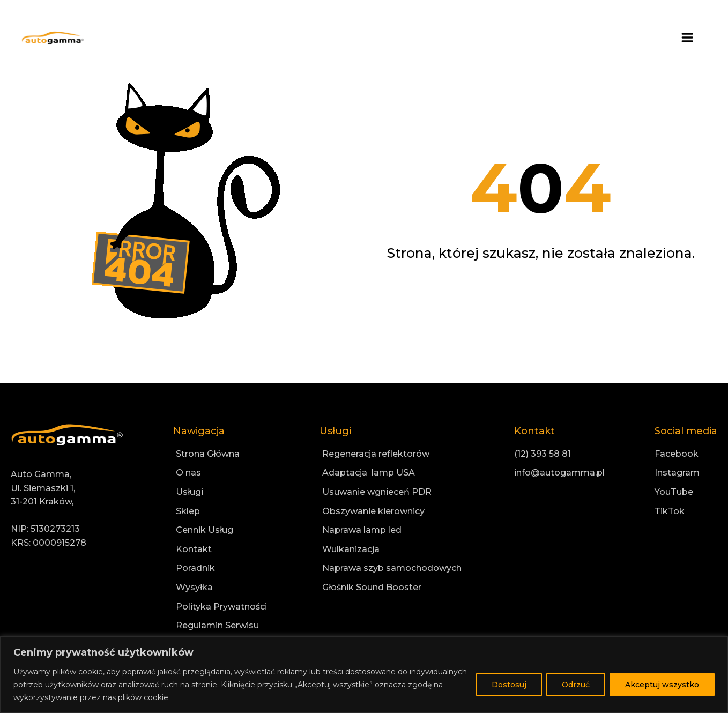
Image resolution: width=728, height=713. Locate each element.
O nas (188, 473)
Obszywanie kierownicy (373, 511)
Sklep (188, 511)
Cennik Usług (205, 530)
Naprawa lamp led (362, 530)
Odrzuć (576, 685)
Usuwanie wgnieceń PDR (377, 492)
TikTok (670, 511)
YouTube (674, 492)
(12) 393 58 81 (543, 454)
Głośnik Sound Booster (372, 587)
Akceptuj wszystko (662, 685)
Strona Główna (208, 454)
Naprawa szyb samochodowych (392, 568)
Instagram (677, 473)
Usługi (190, 492)
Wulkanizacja (351, 549)
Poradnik (195, 568)
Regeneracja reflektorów (376, 454)
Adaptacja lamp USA (369, 473)
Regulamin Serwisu (217, 625)
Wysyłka (194, 587)
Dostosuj (509, 685)
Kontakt (194, 549)
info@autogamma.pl (559, 473)
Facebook (677, 454)
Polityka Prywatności (221, 607)
